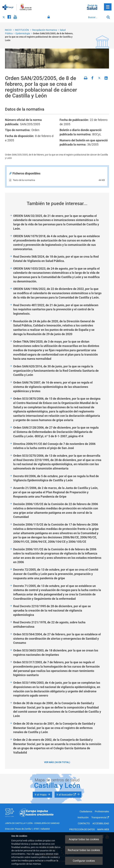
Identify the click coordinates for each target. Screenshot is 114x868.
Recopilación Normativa (45, 30)
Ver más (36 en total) (57, 762)
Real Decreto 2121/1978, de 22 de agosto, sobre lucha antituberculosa (49, 624)
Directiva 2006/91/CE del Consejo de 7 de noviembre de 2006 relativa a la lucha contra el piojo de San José (54, 446)
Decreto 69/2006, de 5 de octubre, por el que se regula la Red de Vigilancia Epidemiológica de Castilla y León (56, 478)
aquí (37, 854)
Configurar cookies (84, 861)
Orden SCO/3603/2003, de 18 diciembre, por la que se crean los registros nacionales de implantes (56, 653)
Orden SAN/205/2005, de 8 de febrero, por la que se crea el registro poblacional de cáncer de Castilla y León (39, 37)
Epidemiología (23, 33)
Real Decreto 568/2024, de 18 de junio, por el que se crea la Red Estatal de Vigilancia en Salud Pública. (56, 259)
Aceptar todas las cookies (84, 839)
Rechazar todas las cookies (84, 850)
